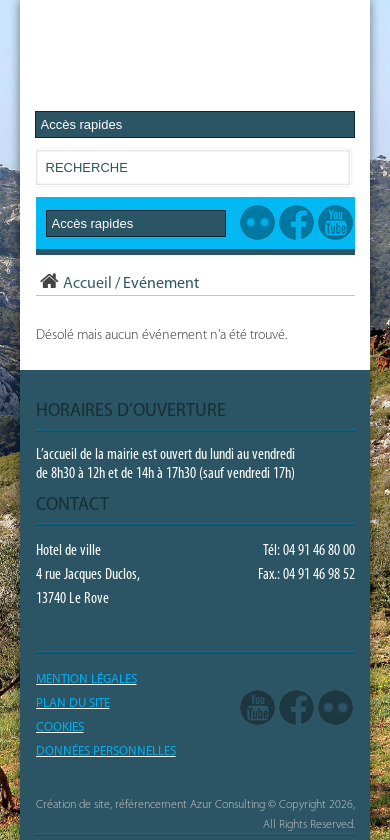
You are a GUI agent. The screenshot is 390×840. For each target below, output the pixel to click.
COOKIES (60, 727)
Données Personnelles (106, 751)
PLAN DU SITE (73, 703)
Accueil (74, 284)
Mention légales (86, 679)
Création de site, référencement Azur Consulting (150, 805)
